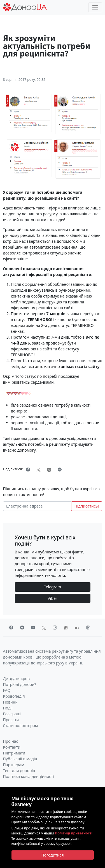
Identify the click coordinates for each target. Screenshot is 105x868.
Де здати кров (17, 679)
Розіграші (12, 714)
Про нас (11, 741)
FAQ (7, 690)
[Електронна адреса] (37, 506)
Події (8, 708)
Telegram (53, 587)
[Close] (53, 855)
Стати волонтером (21, 726)
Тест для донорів (19, 771)
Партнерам (14, 765)
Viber (52, 598)
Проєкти (11, 720)
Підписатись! (87, 506)
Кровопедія (14, 696)
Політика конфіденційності (29, 776)
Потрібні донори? (20, 684)
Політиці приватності (74, 833)
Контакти (12, 747)
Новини (11, 702)
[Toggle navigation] (95, 7)
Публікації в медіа (20, 759)
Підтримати (14, 753)
